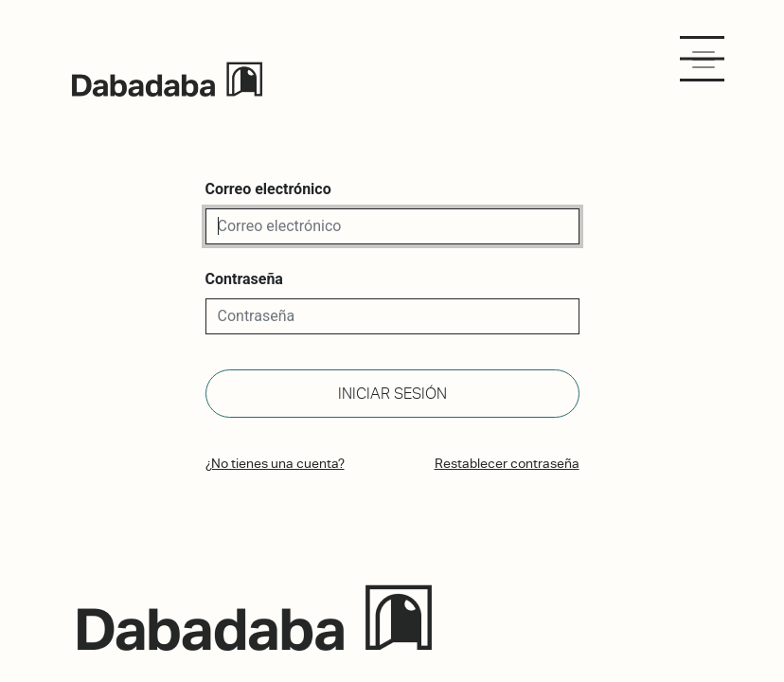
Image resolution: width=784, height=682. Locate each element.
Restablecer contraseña (507, 463)
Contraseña (244, 279)
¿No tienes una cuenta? (275, 463)
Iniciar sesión (392, 394)
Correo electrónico (268, 189)
